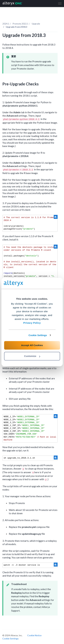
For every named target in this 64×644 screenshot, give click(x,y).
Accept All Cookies (32, 345)
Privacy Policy (32, 323)
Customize (32, 356)
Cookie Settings (38, 335)
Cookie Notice (34, 635)
